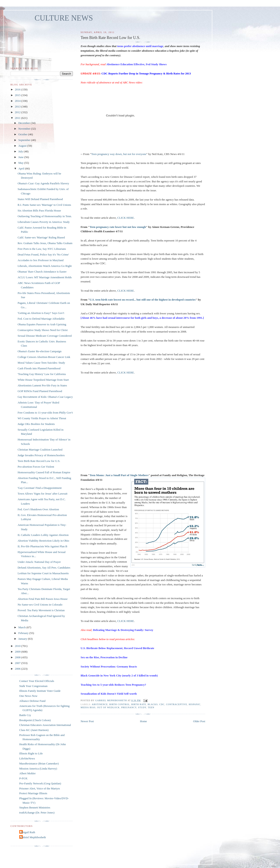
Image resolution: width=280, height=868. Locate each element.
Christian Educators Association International (45, 725)
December (25, 123)
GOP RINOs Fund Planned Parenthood (40, 391)
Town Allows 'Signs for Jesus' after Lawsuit (42, 494)
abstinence (100, 704)
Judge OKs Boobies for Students (36, 424)
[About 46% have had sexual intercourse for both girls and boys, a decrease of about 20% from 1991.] (142, 318)
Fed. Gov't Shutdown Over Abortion (38, 509)
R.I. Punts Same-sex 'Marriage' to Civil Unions (44, 205)
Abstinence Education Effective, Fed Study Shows (136, 64)
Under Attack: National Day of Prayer (39, 562)
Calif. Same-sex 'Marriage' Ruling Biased (41, 237)
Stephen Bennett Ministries (35, 807)
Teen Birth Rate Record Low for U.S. (39, 461)
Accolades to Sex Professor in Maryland (40, 260)
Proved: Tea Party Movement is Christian (41, 610)
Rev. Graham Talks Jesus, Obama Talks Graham (45, 243)
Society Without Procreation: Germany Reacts (109, 666)
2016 (18, 89)
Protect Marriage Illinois (33, 793)
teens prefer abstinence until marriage (140, 46)
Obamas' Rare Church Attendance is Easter (42, 272)
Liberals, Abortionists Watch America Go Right (45, 266)
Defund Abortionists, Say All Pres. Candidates (44, 568)
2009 (18, 652)
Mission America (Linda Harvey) (38, 769)
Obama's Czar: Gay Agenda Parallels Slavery (43, 183)
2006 (18, 669)
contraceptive (177, 704)
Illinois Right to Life (31, 753)
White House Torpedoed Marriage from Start (43, 380)
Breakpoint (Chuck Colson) (35, 720)
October (23, 134)
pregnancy (129, 707)
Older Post (199, 721)
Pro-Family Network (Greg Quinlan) (40, 783)
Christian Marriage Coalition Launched (40, 450)
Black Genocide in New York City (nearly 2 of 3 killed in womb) (119, 675)
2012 (18, 112)
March (22, 627)
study (142, 707)
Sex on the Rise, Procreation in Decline (104, 657)
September (25, 140)
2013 (18, 107)
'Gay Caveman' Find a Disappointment (39, 488)
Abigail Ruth (28, 832)
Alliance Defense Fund (32, 701)
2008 (18, 657)
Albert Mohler (27, 773)
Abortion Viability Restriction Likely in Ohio (43, 541)
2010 (18, 646)
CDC (162, 704)
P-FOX (23, 778)
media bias (88, 707)
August (23, 146)
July (21, 151)
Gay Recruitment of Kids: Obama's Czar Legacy (45, 397)
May (21, 163)
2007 (18, 663)
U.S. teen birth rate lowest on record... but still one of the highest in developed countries (143, 300)
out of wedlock (108, 707)
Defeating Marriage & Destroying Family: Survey (123, 630)
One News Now (28, 696)
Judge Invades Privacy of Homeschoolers (41, 455)
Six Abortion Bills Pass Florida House (39, 210)
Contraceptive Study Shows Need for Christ (43, 330)
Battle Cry (25, 715)
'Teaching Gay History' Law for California (42, 374)
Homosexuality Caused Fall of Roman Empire (44, 472)
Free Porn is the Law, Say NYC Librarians (42, 249)
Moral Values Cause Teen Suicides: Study (41, 363)
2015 (18, 95)
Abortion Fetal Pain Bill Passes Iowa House (42, 599)
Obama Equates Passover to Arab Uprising (42, 324)
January (23, 639)
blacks (153, 704)
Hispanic (195, 704)
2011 (18, 118)
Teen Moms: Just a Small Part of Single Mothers (119, 475)
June (21, 157)
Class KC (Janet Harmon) (34, 730)
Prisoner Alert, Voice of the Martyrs (40, 788)
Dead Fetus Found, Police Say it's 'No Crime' (43, 254)
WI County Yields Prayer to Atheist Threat (42, 418)
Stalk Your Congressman (33, 686)
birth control (120, 704)
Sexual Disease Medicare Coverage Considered (45, 336)
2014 (18, 101)
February (24, 633)
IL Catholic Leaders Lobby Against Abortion (43, 535)
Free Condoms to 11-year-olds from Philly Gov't (45, 413)
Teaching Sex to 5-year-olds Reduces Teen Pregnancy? (113, 685)
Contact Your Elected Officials (37, 681)
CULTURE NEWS (64, 18)
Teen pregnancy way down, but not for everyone (119, 154)
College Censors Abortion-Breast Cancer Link (44, 357)
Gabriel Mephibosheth (33, 837)
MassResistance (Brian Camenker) (39, 763)
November (25, 129)
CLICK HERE (126, 218)
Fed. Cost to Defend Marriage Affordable (41, 319)
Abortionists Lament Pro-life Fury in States (42, 385)
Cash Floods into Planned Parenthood (39, 368)
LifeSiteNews (27, 758)
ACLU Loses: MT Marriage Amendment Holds (45, 277)
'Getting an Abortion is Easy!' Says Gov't (41, 313)
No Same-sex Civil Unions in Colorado (40, 605)
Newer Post (87, 721)
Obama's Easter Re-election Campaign (39, 351)
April (22, 168)
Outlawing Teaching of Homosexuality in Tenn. (45, 216)
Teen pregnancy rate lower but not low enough (118, 227)
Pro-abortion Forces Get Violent (36, 467)
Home (143, 721)
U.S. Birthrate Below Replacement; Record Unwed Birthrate (117, 648)
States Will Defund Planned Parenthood (40, 199)
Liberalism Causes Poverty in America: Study (44, 222)
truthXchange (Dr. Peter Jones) (37, 813)
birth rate (139, 704)
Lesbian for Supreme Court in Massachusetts (43, 573)
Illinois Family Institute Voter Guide (40, 691)
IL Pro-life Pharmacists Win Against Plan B (42, 546)
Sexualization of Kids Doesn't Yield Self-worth (109, 694)
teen (151, 707)
